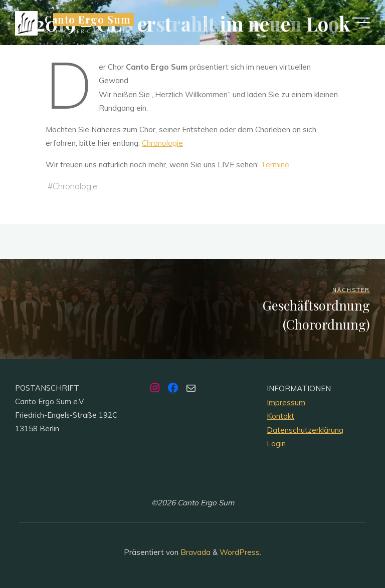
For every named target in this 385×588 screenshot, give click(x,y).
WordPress (240, 552)
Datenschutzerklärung (305, 430)
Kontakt (280, 416)
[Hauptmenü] (361, 23)
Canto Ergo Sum (88, 20)
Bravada (195, 552)
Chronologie (162, 143)
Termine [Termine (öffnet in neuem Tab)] (275, 165)
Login (276, 444)
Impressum (286, 402)
